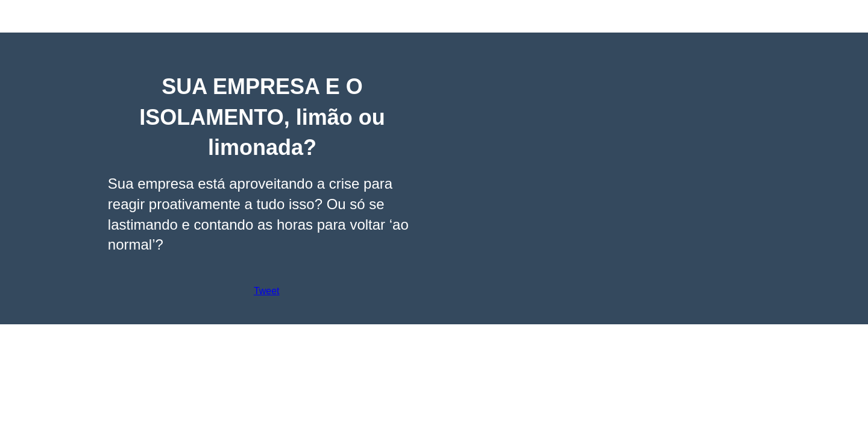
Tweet (267, 291)
